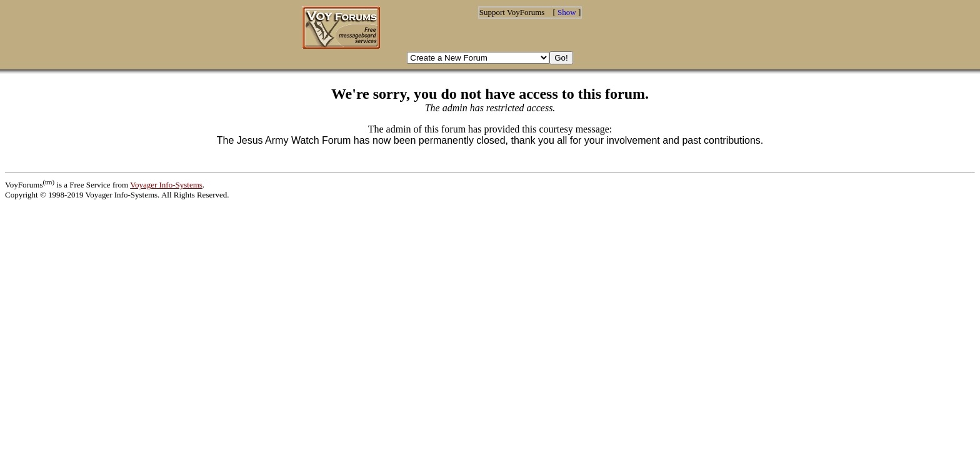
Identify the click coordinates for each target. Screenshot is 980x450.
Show (567, 12)
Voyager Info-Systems (166, 185)
